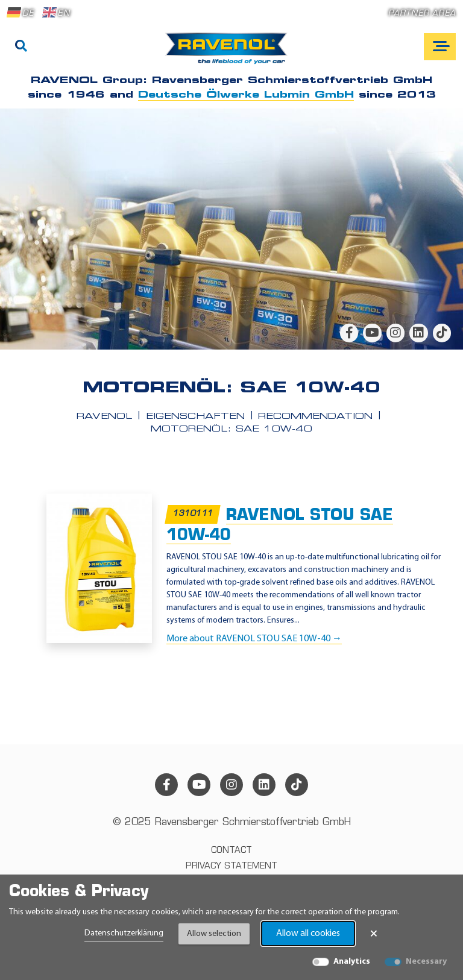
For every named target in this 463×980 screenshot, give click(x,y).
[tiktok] (442, 333)
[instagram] (395, 333)
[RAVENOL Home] (229, 53)
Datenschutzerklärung (124, 933)
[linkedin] (418, 333)
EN (56, 13)
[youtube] (372, 333)
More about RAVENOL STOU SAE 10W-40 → (254, 639)
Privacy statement (231, 866)
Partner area (422, 14)
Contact (231, 851)
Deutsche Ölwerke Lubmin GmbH (246, 95)
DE (20, 13)
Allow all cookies (308, 934)
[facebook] (349, 333)
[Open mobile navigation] (440, 47)
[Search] (21, 47)
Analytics (352, 962)
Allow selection (214, 934)
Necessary (426, 962)
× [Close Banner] (374, 934)
